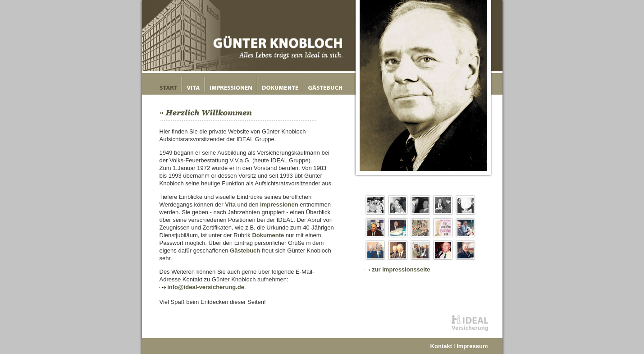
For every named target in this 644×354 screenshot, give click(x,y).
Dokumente (268, 235)
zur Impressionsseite (401, 269)
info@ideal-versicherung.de (206, 287)
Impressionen (279, 205)
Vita (230, 205)
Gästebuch (245, 251)
